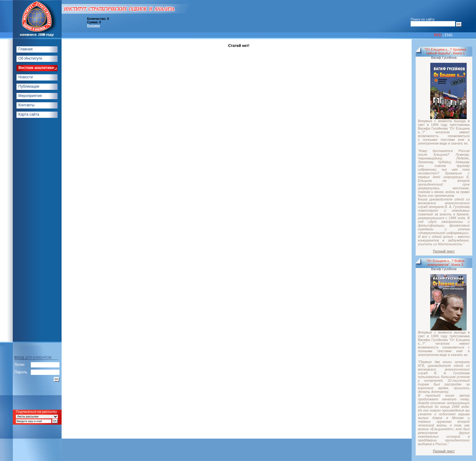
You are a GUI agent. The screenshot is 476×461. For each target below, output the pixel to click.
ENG (449, 35)
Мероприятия (30, 96)
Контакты (26, 105)
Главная (26, 49)
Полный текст (444, 251)
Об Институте (30, 58)
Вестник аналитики (36, 68)
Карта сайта (29, 114)
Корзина (93, 26)
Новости (26, 77)
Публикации (29, 86)
